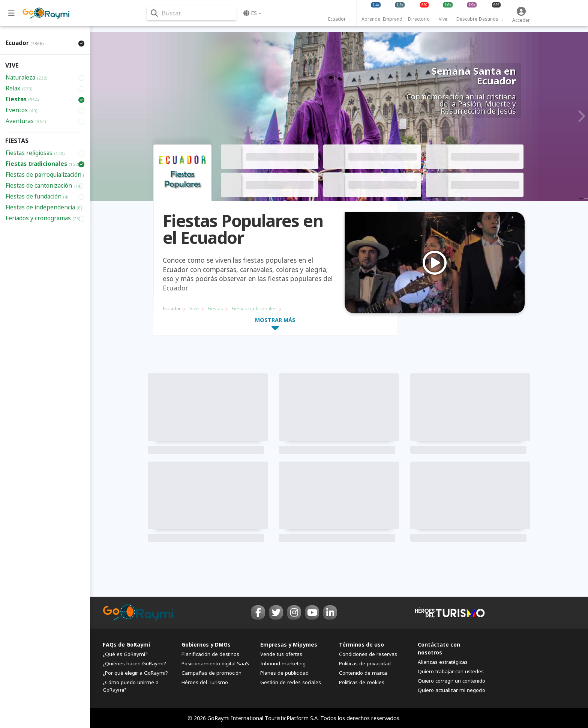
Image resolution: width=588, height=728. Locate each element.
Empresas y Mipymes (289, 645)
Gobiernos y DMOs (206, 645)
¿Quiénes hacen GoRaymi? (134, 663)
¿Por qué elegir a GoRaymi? (135, 673)
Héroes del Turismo (205, 682)
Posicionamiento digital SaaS (215, 663)
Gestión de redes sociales (291, 682)
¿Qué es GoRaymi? (125, 654)
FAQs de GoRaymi (126, 645)
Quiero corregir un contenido (451, 681)
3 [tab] (439, 309)
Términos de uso (361, 645)
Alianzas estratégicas (443, 662)
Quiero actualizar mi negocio (451, 690)
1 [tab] (430, 309)
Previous (98, 116)
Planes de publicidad (284, 673)
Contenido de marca (363, 673)
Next (580, 116)
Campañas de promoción (211, 673)
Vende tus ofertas (281, 654)
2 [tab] (435, 309)
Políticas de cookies (362, 682)
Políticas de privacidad (365, 663)
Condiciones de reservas (368, 654)
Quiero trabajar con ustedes (451, 671)
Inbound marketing (283, 663)
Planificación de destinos (210, 654)
